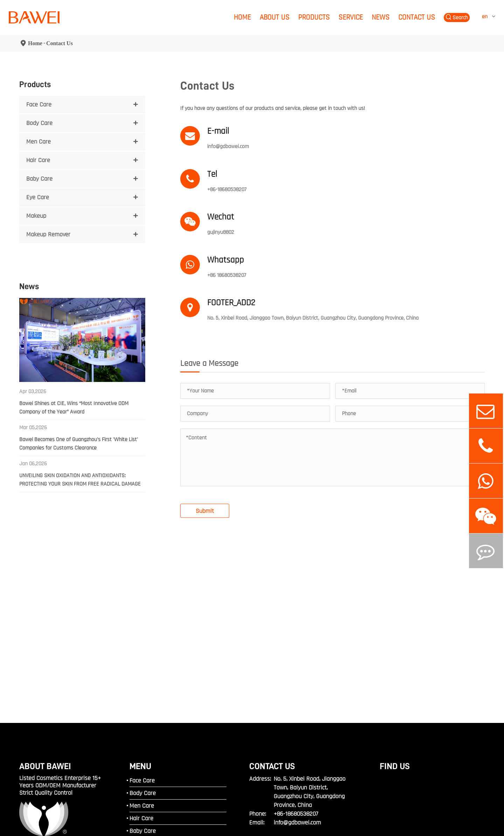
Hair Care (38, 160)
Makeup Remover (48, 234)
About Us (275, 17)
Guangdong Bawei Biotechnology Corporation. (108, 809)
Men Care (38, 142)
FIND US (395, 680)
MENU (140, 680)
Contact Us (417, 17)
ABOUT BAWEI (45, 680)
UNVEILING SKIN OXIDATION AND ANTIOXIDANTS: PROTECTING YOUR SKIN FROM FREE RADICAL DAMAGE (80, 480)
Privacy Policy (60, 817)
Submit (205, 425)
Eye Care (38, 197)
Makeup (36, 216)
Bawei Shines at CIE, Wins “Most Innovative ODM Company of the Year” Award (74, 408)
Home (242, 17)
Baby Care (39, 179)
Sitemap (28, 817)
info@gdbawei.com (228, 147)
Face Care (39, 104)
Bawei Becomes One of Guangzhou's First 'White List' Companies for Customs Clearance (79, 444)
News (381, 17)
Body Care (39, 123)
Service (351, 17)
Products (314, 17)
